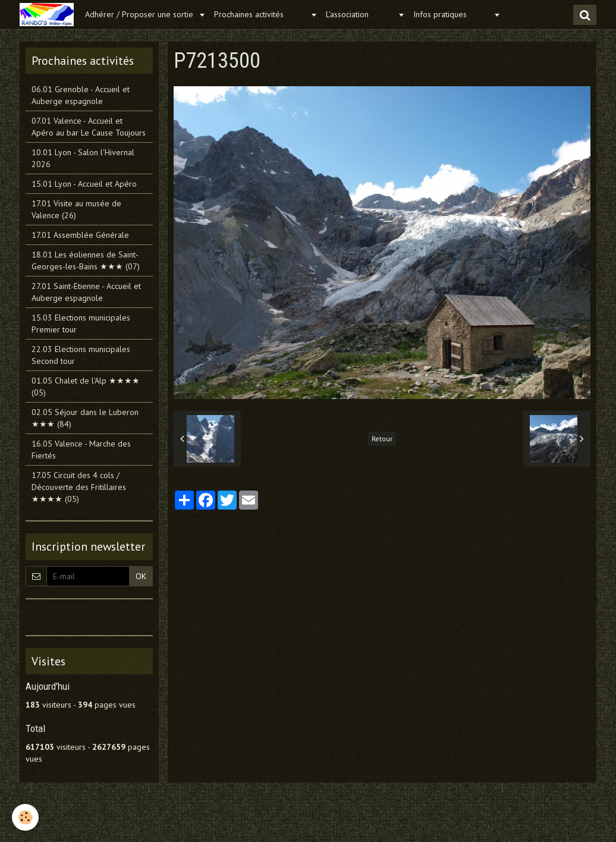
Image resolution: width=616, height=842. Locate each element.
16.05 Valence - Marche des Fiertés (81, 450)
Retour (382, 439)
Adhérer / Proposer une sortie (140, 14)
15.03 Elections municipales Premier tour (81, 323)
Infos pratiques (452, 14)
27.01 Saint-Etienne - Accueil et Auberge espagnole (86, 292)
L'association (360, 14)
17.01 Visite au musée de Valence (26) (76, 209)
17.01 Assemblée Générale (80, 235)
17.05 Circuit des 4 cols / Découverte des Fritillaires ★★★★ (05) (79, 487)
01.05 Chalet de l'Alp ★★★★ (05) (86, 387)
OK (141, 576)
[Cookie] (25, 817)
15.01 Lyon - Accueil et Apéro (84, 184)
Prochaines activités (261, 14)
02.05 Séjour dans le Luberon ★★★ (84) (85, 418)
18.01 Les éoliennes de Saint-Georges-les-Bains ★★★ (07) (86, 260)
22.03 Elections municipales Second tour (81, 355)
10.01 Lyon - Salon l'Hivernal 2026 (83, 158)
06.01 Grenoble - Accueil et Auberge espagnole (81, 95)
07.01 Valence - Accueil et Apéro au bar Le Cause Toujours (89, 127)
